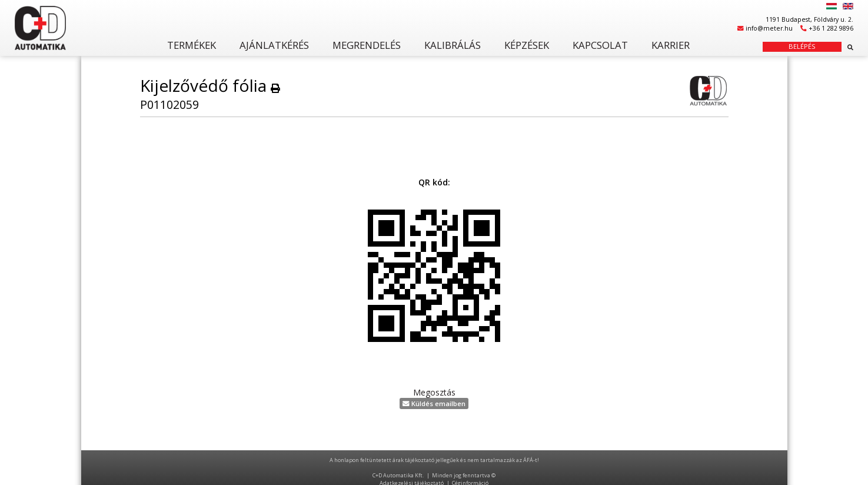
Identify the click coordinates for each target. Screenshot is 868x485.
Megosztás (434, 392)
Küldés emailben (434, 403)
